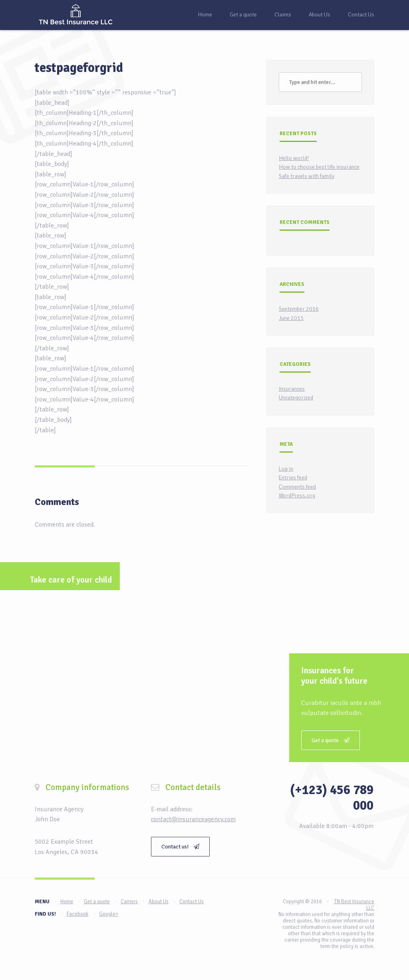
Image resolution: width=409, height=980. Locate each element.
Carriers (129, 902)
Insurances (292, 389)
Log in (286, 469)
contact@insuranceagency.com (193, 819)
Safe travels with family (307, 176)
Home (205, 15)
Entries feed (293, 478)
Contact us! (180, 847)
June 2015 (291, 318)
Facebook (77, 914)
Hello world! (294, 158)
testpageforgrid (79, 68)
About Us (320, 15)
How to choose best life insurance (319, 167)
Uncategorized (296, 398)
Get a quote (243, 15)
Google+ (109, 914)
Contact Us (361, 15)
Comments (57, 502)
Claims (283, 15)
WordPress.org (297, 496)
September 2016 (299, 309)
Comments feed (297, 487)
